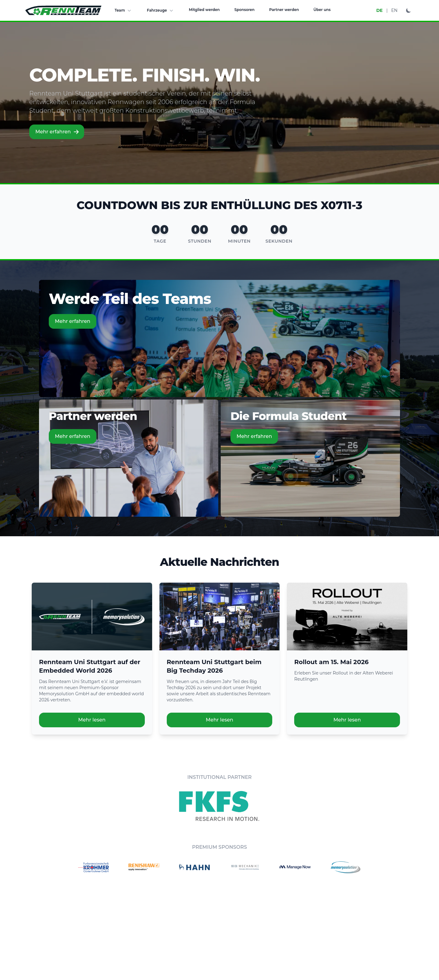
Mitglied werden (204, 10)
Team (123, 10)
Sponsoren (244, 10)
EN (394, 10)
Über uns (322, 10)
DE (379, 10)
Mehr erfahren (57, 132)
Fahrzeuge (161, 10)
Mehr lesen (92, 720)
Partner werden (284, 10)
